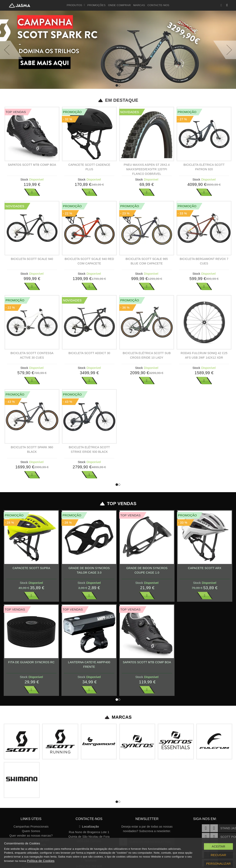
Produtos (76, 5)
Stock (24, 179)
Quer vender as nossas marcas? (31, 836)
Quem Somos (31, 831)
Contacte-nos (158, 5)
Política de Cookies (41, 861)
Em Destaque (118, 100)
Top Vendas (118, 504)
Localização (89, 827)
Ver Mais (32, 192)
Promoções (96, 5)
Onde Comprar (119, 5)
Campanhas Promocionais (31, 827)
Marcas (139, 5)
